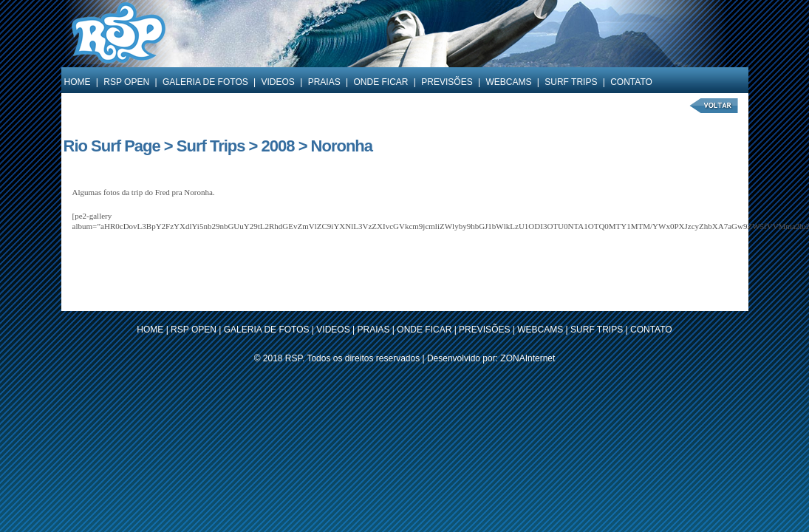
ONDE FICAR (380, 82)
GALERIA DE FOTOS (205, 82)
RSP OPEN (126, 82)
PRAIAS (324, 82)
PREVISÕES (447, 82)
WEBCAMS (508, 82)
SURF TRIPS (571, 82)
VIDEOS (278, 82)
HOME (78, 82)
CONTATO (631, 82)
